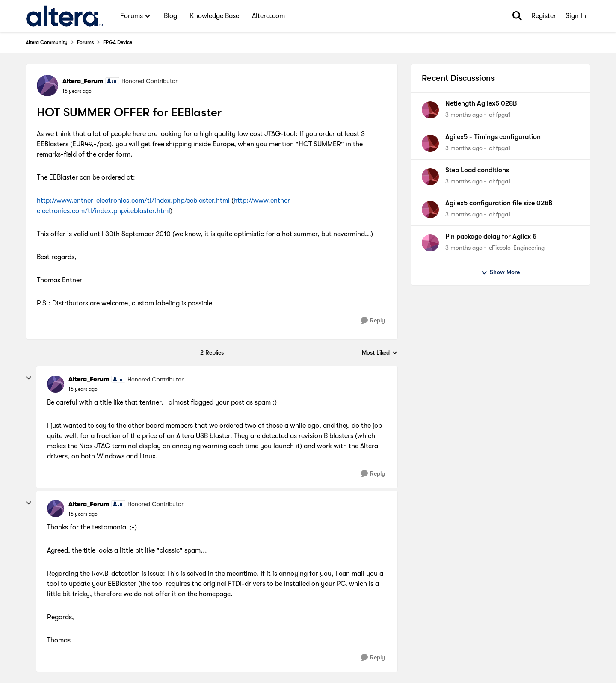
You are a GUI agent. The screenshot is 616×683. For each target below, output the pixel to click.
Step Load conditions (477, 170)
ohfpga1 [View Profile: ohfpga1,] (500, 115)
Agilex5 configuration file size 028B (499, 203)
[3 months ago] (464, 115)
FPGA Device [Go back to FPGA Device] (118, 42)
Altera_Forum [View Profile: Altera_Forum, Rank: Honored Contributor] (83, 81)
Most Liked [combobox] (380, 353)
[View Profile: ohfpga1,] (430, 110)
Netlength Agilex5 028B (481, 103)
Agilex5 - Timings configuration (493, 137)
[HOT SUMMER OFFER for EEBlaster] (83, 389)
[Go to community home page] (64, 16)
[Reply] (373, 321)
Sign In (576, 16)
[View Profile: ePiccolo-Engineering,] (430, 243)
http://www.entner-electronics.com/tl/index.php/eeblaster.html (133, 201)
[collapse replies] (29, 378)
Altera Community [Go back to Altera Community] (47, 42)
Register (544, 16)
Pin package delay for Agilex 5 (491, 237)
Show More (500, 272)
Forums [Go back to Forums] (85, 42)
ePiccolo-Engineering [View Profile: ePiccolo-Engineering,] (517, 248)
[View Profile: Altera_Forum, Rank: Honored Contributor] (47, 86)
